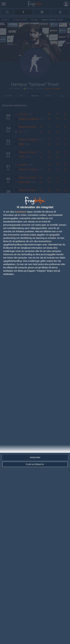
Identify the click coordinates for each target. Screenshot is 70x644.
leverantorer (21, 212)
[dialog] (35, 419)
